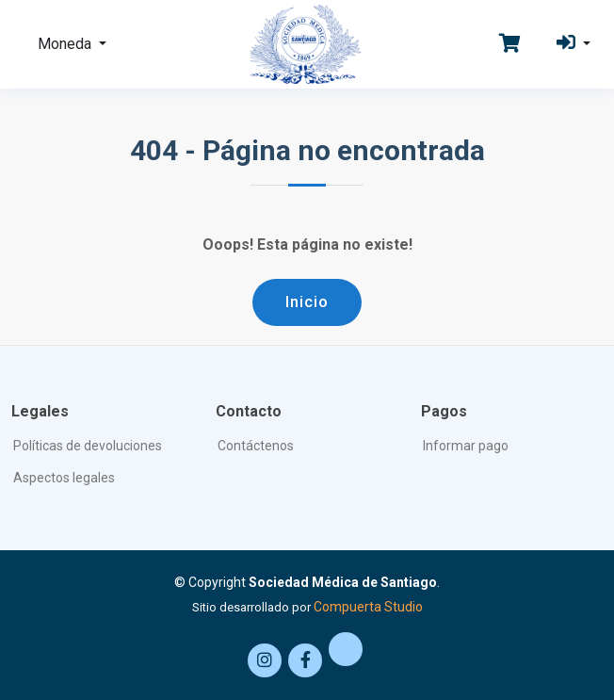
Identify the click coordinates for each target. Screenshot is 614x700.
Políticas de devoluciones (88, 446)
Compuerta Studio (368, 607)
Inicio (307, 301)
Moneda (66, 44)
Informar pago (466, 446)
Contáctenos (256, 446)
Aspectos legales (64, 478)
